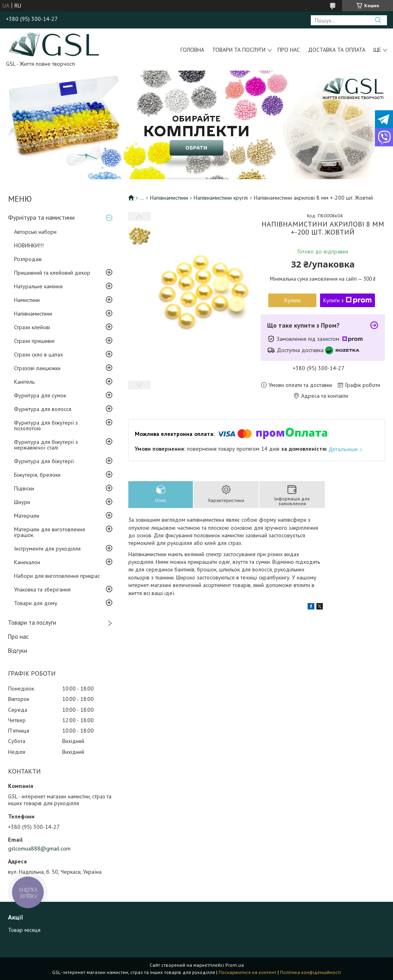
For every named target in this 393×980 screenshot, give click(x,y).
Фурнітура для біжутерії (44, 461)
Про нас (289, 50)
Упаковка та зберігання (42, 589)
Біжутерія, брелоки (37, 475)
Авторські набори (35, 232)
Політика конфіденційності (310, 972)
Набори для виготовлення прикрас (57, 576)
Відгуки (18, 651)
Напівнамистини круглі (221, 198)
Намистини (27, 300)
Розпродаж (28, 259)
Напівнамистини (33, 314)
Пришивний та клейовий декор (52, 273)
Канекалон (27, 562)
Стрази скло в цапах (38, 354)
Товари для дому (36, 603)
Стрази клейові (32, 327)
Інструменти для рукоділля (47, 549)
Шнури (22, 502)
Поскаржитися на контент (247, 972)
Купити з (347, 300)
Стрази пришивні (34, 341)
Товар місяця (24, 930)
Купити (293, 300)
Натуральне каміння (38, 286)
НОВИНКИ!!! (29, 245)
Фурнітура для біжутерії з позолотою (46, 425)
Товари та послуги (239, 50)
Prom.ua (235, 965)
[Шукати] (378, 20)
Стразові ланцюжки (37, 368)
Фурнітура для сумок (40, 395)
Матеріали (27, 516)
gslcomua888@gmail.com (39, 848)
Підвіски (24, 488)
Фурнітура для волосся (43, 409)
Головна (192, 50)
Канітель (24, 382)
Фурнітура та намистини (41, 218)
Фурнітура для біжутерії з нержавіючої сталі (46, 445)
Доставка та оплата (337, 50)
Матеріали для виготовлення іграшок (50, 532)
